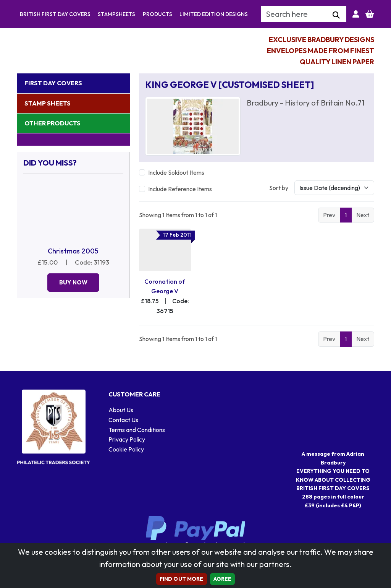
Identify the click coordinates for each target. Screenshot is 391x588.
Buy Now (73, 282)
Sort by (279, 188)
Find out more (182, 579)
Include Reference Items (180, 189)
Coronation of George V (165, 286)
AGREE (223, 579)
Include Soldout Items (176, 172)
